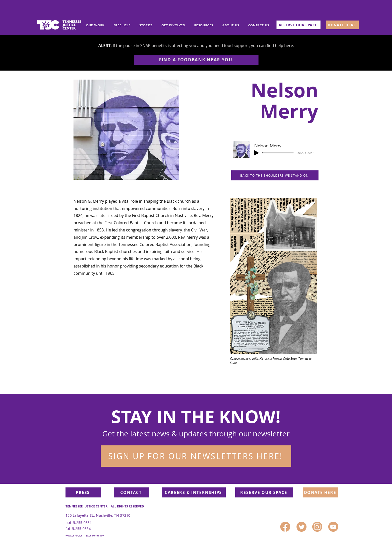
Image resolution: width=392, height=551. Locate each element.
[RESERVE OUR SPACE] (298, 25)
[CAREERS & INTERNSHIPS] (194, 492)
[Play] (256, 153)
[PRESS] (83, 492)
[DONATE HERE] (342, 25)
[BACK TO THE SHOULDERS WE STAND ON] (275, 175)
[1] (301, 527)
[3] (317, 527)
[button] (196, 456)
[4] (333, 527)
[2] (285, 527)
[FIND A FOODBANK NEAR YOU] (196, 60)
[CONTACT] (131, 492)
